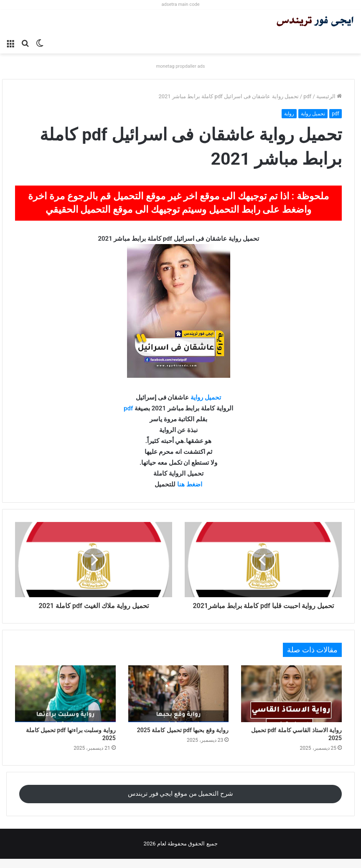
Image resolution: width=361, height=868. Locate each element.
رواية (289, 114)
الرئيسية (329, 96)
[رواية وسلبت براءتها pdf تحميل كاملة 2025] (65, 703)
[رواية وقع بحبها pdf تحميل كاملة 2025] (179, 703)
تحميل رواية (313, 114)
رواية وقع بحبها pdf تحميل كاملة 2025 (183, 739)
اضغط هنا (190, 484)
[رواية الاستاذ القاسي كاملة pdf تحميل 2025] (291, 703)
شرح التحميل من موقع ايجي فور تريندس (180, 803)
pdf (307, 96)
